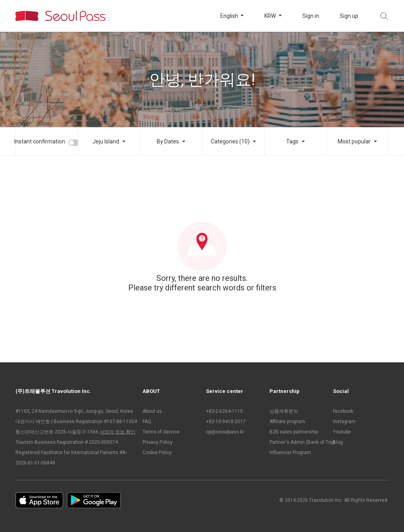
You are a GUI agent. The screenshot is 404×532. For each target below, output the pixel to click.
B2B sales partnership (294, 432)
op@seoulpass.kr (225, 432)
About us (152, 411)
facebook (343, 411)
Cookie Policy (157, 453)
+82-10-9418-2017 (226, 422)
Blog (338, 442)
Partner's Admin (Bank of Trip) (297, 442)
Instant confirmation (40, 141)
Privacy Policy (158, 442)
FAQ (147, 422)
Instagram (344, 422)
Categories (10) (230, 141)
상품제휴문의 (284, 411)
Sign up (349, 16)
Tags (292, 141)
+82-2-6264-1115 (224, 411)
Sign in (311, 16)
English (230, 16)
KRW (271, 16)
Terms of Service (161, 432)
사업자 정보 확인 (117, 432)
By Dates (168, 141)
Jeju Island (106, 141)
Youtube (342, 432)
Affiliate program (287, 422)
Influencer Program (290, 453)
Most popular (354, 141)
